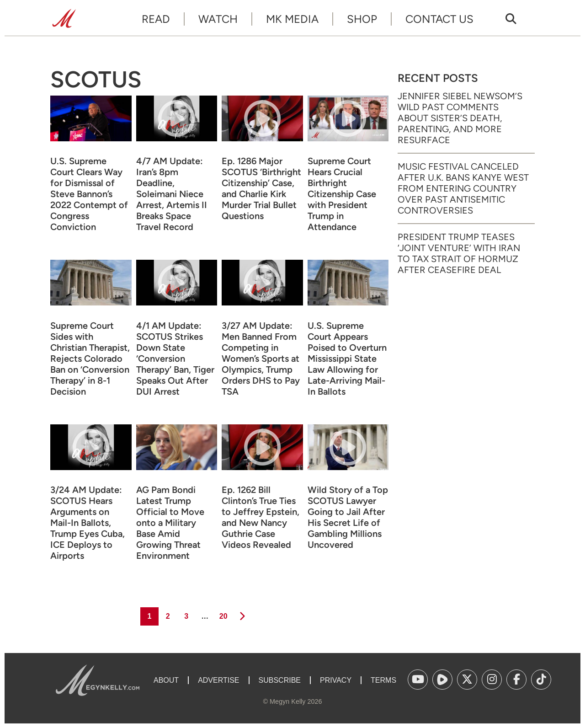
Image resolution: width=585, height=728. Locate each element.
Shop (362, 19)
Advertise (218, 680)
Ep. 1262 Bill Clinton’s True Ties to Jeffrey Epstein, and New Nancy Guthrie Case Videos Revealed (261, 517)
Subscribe (280, 680)
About (166, 680)
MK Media (292, 19)
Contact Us (439, 19)
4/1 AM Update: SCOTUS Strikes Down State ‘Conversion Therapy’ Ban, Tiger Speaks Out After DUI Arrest (175, 359)
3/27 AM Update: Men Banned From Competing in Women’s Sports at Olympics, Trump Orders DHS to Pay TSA (261, 359)
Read (156, 19)
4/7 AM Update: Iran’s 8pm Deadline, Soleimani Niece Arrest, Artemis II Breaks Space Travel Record (172, 194)
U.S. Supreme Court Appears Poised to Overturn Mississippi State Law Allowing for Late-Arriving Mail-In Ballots (347, 359)
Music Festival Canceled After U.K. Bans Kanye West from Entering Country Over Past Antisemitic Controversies (463, 188)
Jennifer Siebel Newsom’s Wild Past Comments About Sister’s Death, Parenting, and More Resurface (460, 118)
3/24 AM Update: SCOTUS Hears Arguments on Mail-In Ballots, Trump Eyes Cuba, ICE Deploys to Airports (88, 523)
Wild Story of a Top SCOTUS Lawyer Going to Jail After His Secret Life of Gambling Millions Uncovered (348, 517)
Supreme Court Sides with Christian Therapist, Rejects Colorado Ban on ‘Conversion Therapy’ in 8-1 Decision (90, 359)
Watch (218, 19)
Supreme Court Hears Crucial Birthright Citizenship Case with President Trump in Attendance (342, 194)
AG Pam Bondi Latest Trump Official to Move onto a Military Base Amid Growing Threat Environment (170, 523)
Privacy (336, 680)
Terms (383, 680)
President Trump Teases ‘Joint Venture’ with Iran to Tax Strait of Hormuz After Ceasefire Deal (459, 253)
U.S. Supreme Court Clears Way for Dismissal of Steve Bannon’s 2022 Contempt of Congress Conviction (89, 194)
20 (223, 614)
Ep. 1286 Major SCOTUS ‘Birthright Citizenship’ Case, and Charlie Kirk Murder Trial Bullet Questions (261, 188)
